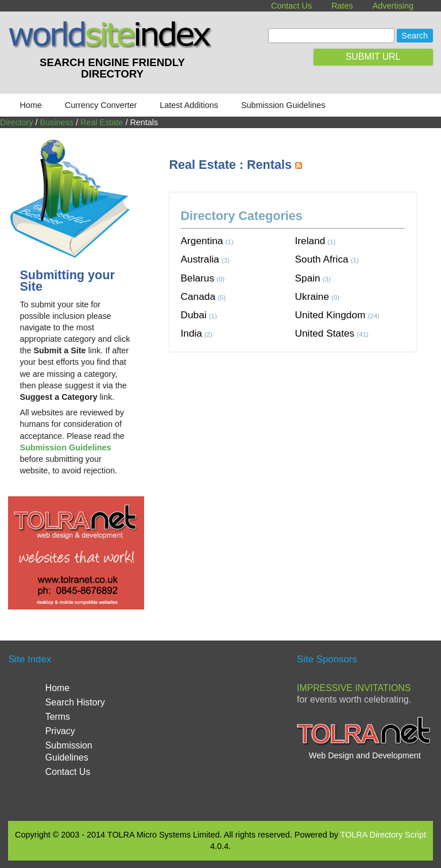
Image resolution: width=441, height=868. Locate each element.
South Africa (322, 259)
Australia (200, 259)
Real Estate (102, 122)
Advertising (393, 6)
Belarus (198, 278)
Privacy (60, 731)
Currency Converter (101, 105)
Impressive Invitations (354, 688)
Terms (58, 717)
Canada (198, 296)
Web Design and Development (365, 755)
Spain (308, 278)
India (192, 333)
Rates (342, 6)
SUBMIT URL (373, 57)
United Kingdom (330, 315)
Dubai (194, 315)
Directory (17, 122)
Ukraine (312, 296)
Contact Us (291, 6)
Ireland (310, 241)
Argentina (202, 241)
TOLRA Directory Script (383, 835)
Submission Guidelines (283, 105)
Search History (75, 702)
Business (57, 122)
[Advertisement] (305, 449)
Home (30, 105)
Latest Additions (189, 105)
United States (325, 333)
